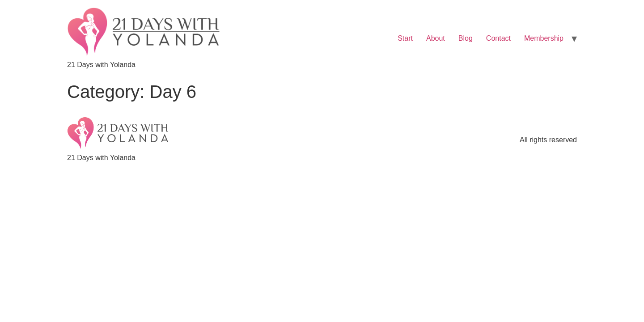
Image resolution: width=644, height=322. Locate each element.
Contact (498, 38)
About (436, 38)
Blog (466, 38)
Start (405, 38)
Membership (544, 38)
